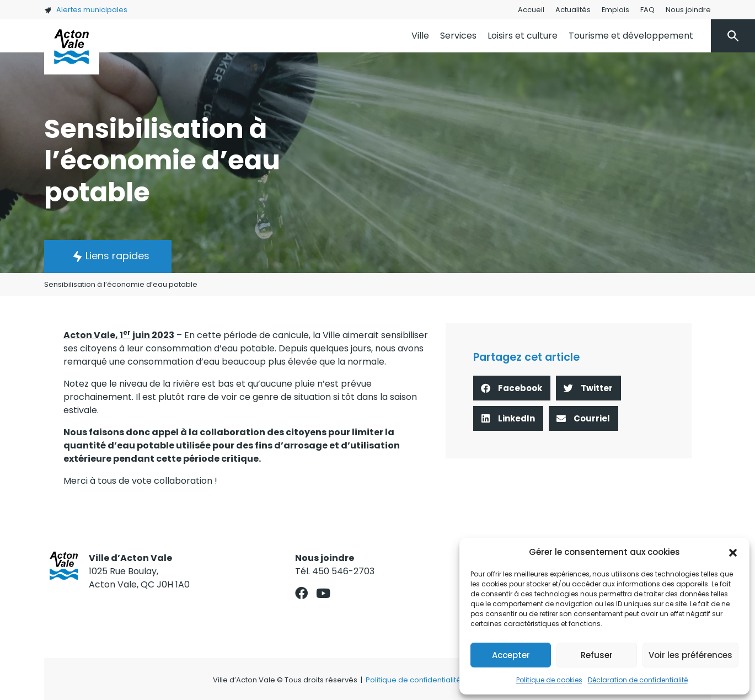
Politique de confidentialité (413, 680)
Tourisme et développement (631, 36)
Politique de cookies (549, 680)
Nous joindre (688, 10)
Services (458, 36)
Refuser (597, 655)
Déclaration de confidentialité (638, 680)
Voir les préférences (690, 655)
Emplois (615, 10)
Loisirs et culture (523, 36)
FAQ (647, 10)
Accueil (531, 10)
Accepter (511, 655)
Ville (420, 36)
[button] (733, 552)
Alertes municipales (86, 10)
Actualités (573, 10)
